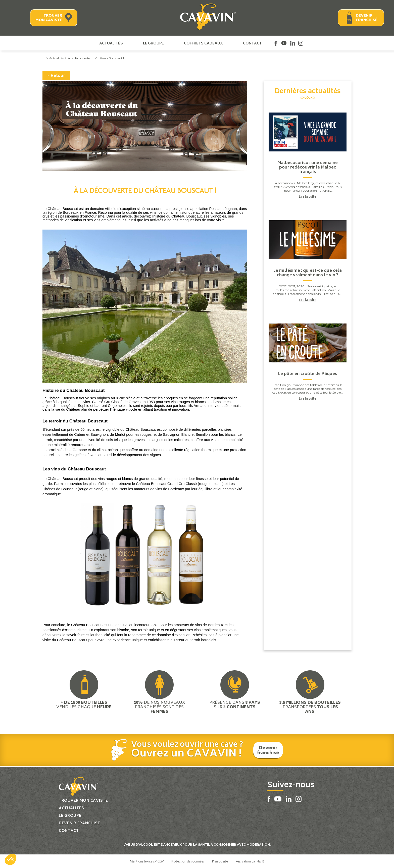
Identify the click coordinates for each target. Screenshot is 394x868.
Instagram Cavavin (301, 43)
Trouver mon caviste (49, 18)
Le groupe (153, 43)
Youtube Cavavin (284, 43)
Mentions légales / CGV (147, 861)
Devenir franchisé (367, 18)
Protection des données (188, 861)
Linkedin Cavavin (293, 43)
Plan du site (220, 861)
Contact (252, 43)
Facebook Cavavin (276, 43)
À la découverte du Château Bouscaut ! (96, 58)
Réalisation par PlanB (250, 861)
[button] (11, 859)
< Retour (56, 76)
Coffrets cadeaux (203, 43)
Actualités (111, 43)
